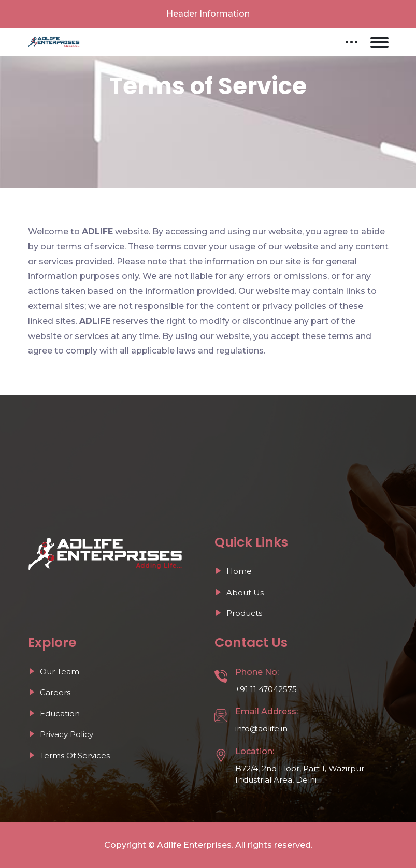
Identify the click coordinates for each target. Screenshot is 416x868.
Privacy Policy (61, 734)
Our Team (54, 672)
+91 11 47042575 (266, 689)
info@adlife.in (261, 729)
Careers (49, 692)
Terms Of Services (69, 755)
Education (54, 713)
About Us (239, 592)
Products (238, 613)
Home (233, 571)
